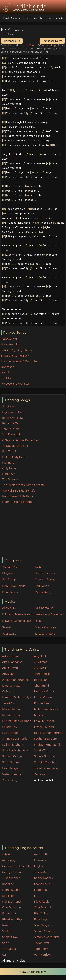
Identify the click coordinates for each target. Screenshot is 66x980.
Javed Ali (8, 703)
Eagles (38, 866)
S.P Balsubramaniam (16, 739)
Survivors (8, 407)
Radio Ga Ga (10, 423)
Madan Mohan (12, 709)
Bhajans (8, 573)
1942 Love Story (45, 634)
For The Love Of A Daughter (19, 361)
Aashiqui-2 (9, 608)
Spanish (37, 18)
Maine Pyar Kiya (45, 627)
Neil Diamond (12, 902)
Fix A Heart (8, 378)
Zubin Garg (10, 780)
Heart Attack (9, 344)
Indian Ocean (43, 697)
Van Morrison (43, 955)
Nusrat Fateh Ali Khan (17, 721)
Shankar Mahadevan (16, 751)
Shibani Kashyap (13, 756)
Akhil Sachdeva (12, 662)
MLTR (38, 896)
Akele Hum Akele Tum (50, 614)
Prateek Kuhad (44, 727)
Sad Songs (42, 586)
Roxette (7, 925)
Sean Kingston (44, 925)
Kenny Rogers (43, 878)
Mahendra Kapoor (46, 709)
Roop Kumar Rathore (48, 733)
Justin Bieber (11, 878)
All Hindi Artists (44, 780)
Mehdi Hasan (11, 715)
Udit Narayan (11, 768)
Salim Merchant (13, 745)
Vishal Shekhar (12, 774)
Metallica (8, 896)
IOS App (32, 45)
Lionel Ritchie (11, 890)
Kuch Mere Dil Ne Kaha (18, 496)
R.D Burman (11, 733)
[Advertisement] (34, 531)
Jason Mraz (41, 872)
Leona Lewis (42, 884)
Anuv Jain (9, 674)
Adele (6, 854)
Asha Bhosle (42, 674)
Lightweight (9, 339)
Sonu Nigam (11, 762)
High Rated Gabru (14, 412)
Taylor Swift (42, 943)
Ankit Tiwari (10, 668)
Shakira (7, 931)
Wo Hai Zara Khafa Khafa (19, 491)
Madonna (40, 890)
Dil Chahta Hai (44, 608)
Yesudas (40, 774)
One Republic (43, 907)
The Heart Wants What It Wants (23, 485)
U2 (4, 955)
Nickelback (41, 902)
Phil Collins (41, 913)
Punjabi (59, 18)
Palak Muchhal (44, 721)
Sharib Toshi (42, 751)
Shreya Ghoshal (44, 756)
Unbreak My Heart (14, 457)
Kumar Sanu (42, 703)
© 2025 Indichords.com (33, 972)
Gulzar (7, 691)
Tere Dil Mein (11, 429)
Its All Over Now (13, 418)
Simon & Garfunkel (46, 937)
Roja (38, 621)
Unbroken (8, 367)
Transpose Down (52, 41)
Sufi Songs (9, 579)
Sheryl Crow (10, 937)
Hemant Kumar (44, 691)
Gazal (39, 567)
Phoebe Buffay (12, 919)
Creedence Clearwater (17, 866)
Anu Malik (41, 668)
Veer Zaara (9, 634)
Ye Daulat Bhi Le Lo (15, 446)
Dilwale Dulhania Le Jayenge (18, 621)
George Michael (13, 872)
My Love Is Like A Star (15, 384)
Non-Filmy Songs (14, 586)
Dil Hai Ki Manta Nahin (17, 614)
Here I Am (9, 474)
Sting (6, 943)
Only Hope (9, 468)
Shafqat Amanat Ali (47, 745)
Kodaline (8, 884)
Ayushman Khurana (16, 680)
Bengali (26, 18)
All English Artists (14, 961)
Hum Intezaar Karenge (17, 502)
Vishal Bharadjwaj (46, 768)
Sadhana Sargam (46, 739)
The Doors (9, 949)
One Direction (12, 907)
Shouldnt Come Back (15, 356)
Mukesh (39, 715)
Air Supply (9, 860)
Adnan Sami (10, 656)
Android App (50, 45)
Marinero (8, 463)
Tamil (6, 18)
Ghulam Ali (41, 686)
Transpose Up (12, 41)
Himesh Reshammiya (17, 697)
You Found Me (12, 435)
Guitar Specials (45, 573)
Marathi (15, 18)
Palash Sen (10, 727)
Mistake (6, 372)
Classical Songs (45, 579)
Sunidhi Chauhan (46, 762)
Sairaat (7, 627)
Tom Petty (41, 949)
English (48, 18)
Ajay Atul (40, 656)
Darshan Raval (12, 686)
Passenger (9, 913)
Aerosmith (41, 854)
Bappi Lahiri (42, 680)
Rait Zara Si (10, 451)
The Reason (10, 479)
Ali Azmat (40, 662)
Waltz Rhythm (12, 567)
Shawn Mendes (44, 931)
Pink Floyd (41, 919)
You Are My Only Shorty (17, 350)
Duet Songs (10, 592)
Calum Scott (42, 860)
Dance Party (43, 592)
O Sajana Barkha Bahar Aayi (21, 440)
